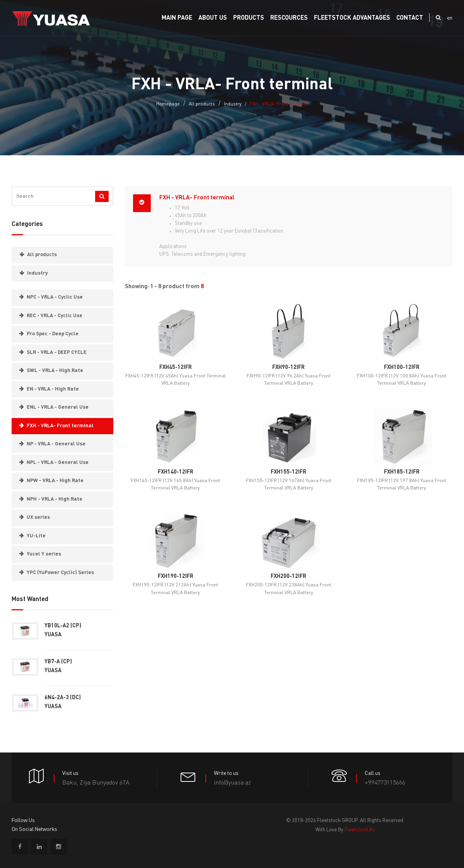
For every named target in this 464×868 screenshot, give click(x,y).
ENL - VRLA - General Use (58, 407)
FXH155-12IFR (288, 472)
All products (202, 104)
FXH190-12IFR (176, 576)
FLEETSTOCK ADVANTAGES (352, 18)
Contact (410, 18)
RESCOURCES (289, 18)
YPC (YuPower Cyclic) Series (60, 573)
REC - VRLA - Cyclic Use (55, 316)
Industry (233, 104)
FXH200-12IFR (288, 576)
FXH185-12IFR (402, 472)
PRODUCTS (249, 18)
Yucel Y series (44, 554)
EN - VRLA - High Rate (53, 389)
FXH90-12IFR (288, 367)
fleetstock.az (360, 830)
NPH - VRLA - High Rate (55, 499)
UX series (38, 517)
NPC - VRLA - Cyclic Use (55, 297)
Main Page (177, 18)
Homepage (168, 104)
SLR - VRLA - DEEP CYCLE (57, 352)
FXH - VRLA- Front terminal (60, 426)
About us (213, 18)
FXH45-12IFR (176, 367)
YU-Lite (36, 536)
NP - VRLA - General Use (56, 444)
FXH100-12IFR (402, 367)
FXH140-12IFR (176, 472)
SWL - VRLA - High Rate (55, 371)
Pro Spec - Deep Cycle (53, 334)
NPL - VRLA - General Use (58, 463)
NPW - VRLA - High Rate (55, 481)
